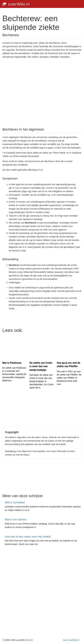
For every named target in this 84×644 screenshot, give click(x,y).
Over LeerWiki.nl (71, 640)
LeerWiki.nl (16, 4)
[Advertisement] (42, 93)
